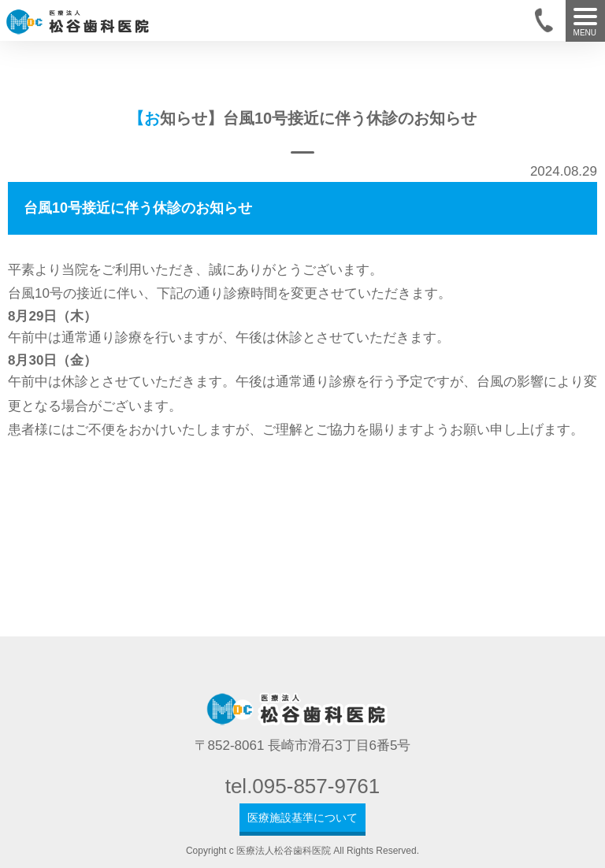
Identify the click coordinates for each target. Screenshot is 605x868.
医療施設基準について (302, 818)
